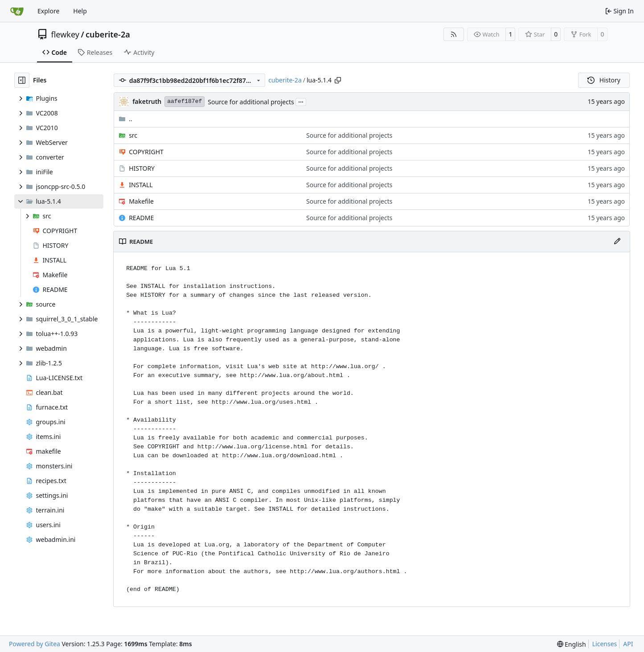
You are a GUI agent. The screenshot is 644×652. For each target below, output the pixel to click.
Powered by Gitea (35, 644)
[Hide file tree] (22, 80)
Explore (48, 11)
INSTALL (141, 185)
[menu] (572, 644)
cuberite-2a (108, 34)
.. (125, 119)
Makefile (141, 201)
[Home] (17, 11)
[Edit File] (617, 242)
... (301, 101)
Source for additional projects (251, 102)
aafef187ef (185, 101)
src (133, 135)
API (628, 644)
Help (80, 11)
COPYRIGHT (146, 152)
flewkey (65, 34)
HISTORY (142, 168)
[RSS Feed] (454, 34)
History (604, 80)
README (141, 218)
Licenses (605, 644)
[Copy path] (338, 80)
